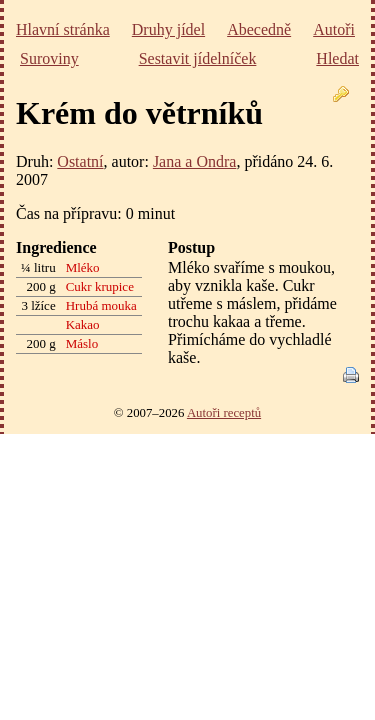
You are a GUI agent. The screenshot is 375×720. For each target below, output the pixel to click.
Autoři (334, 29)
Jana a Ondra (195, 161)
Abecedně (259, 29)
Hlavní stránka (63, 29)
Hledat (337, 58)
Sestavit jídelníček (198, 58)
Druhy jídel (168, 29)
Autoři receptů (224, 413)
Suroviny (49, 58)
